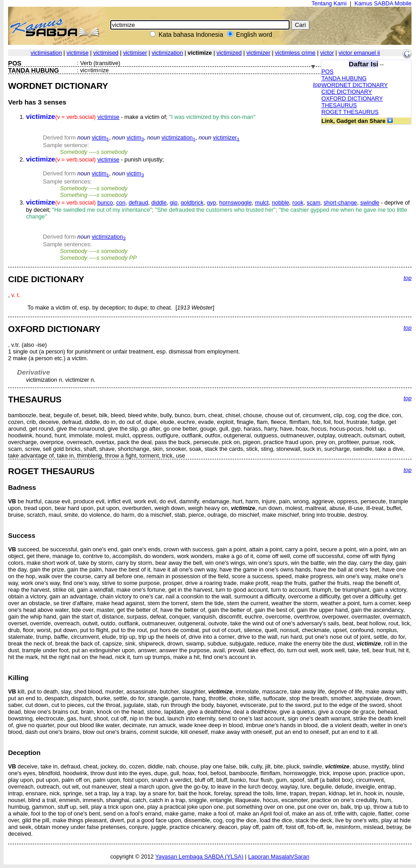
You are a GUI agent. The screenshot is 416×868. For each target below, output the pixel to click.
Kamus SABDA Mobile (383, 3)
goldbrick (192, 203)
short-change (340, 203)
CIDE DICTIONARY (347, 92)
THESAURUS (339, 105)
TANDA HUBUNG (344, 78)
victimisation (46, 53)
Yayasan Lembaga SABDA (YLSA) (199, 857)
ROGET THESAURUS (350, 112)
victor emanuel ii (359, 53)
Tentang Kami (329, 3)
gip (174, 203)
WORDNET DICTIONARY (355, 85)
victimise (78, 53)
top (317, 85)
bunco (105, 203)
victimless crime (295, 53)
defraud (138, 203)
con (121, 203)
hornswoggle (236, 203)
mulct (262, 203)
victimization (167, 53)
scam (314, 203)
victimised (106, 53)
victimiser (135, 53)
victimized (229, 53)
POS (327, 72)
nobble (280, 203)
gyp (211, 203)
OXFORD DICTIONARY (352, 98)
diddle (159, 203)
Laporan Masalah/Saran (279, 857)
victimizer (258, 53)
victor (327, 53)
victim (101, 137)
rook (298, 203)
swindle (370, 203)
